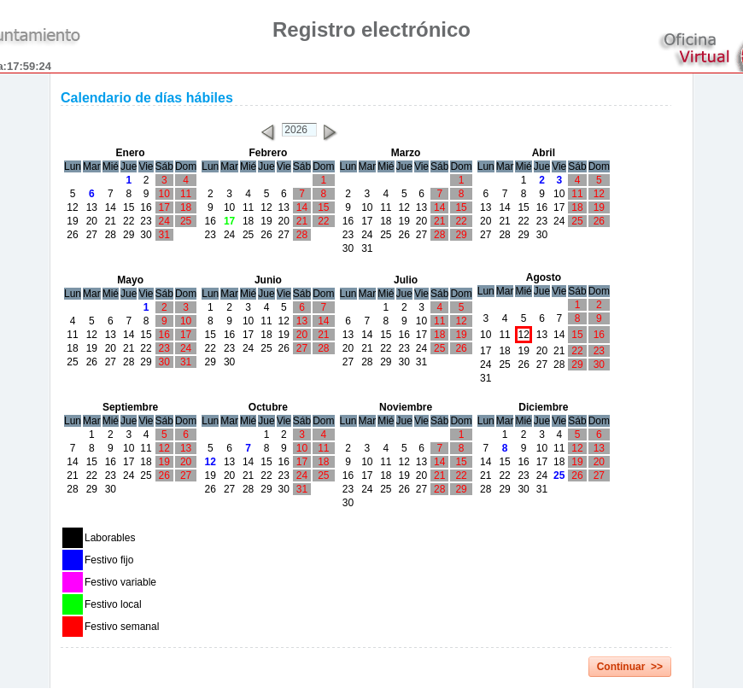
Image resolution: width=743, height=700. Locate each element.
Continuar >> (630, 667)
